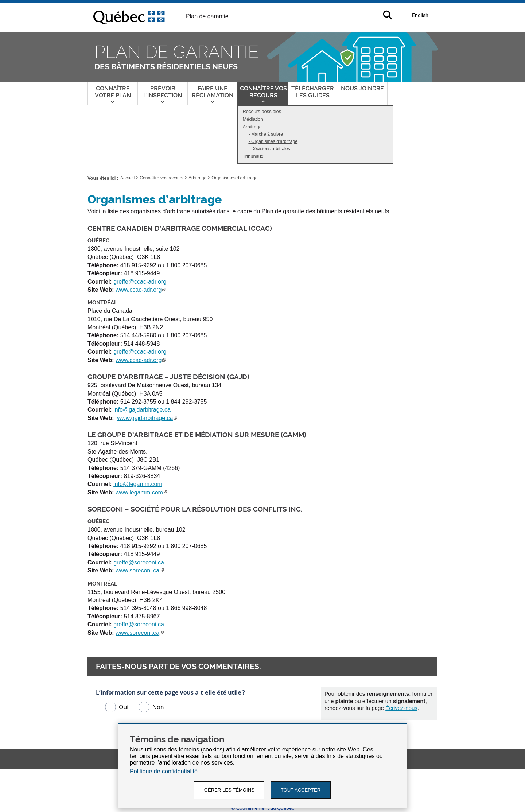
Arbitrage (253, 127)
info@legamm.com (138, 484)
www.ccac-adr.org (141, 290)
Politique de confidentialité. (164, 771)
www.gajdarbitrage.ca (147, 418)
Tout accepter (302, 790)
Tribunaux (253, 156)
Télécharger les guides (313, 92)
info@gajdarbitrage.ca (142, 410)
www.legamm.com (141, 492)
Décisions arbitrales (271, 149)
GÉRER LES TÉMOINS (228, 790)
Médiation (253, 119)
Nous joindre (362, 88)
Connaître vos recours (162, 178)
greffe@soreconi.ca (139, 562)
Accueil (127, 178)
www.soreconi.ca (140, 570)
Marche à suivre (267, 134)
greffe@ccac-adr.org (140, 282)
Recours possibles (262, 111)
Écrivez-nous (401, 708)
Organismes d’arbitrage (276, 142)
